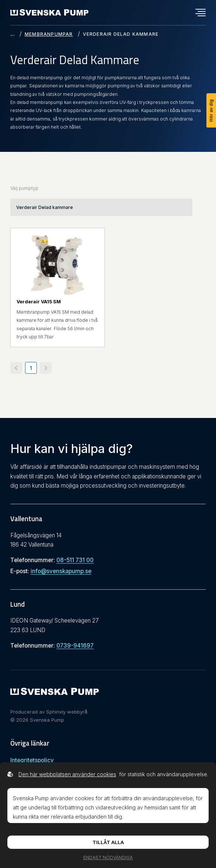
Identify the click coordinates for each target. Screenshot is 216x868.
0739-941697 (75, 646)
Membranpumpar (49, 34)
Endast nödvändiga (108, 857)
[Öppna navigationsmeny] (201, 13)
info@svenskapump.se (61, 571)
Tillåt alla (108, 842)
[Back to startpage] (49, 12)
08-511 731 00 (75, 560)
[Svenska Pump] (55, 693)
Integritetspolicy (32, 760)
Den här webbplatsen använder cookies (67, 774)
